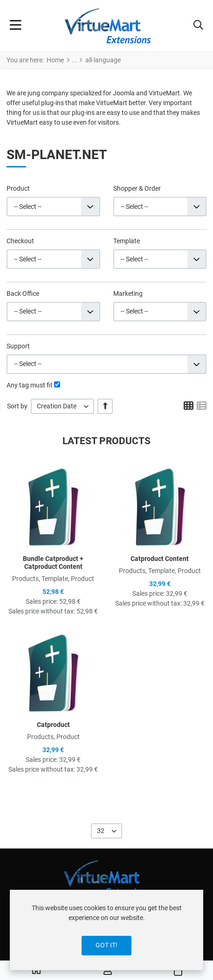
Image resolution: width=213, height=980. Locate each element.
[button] (198, 26)
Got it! (106, 945)
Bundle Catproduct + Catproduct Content (53, 563)
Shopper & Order (137, 188)
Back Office (23, 293)
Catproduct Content (160, 559)
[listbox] (62, 406)
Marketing (128, 293)
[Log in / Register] (108, 971)
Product (18, 188)
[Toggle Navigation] (16, 26)
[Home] (36, 971)
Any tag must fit (30, 385)
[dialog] (106, 930)
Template (127, 241)
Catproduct (53, 725)
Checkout (20, 241)
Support (18, 346)
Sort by (17, 406)
